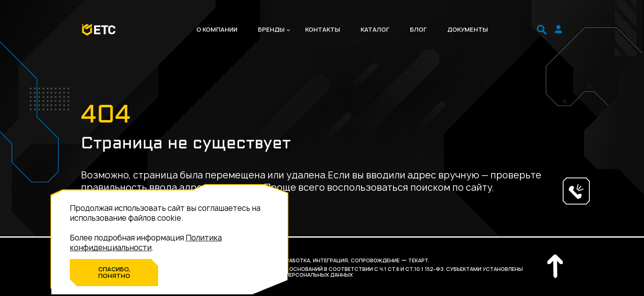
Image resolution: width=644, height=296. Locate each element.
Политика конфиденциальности (146, 243)
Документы (468, 30)
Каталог (375, 30)
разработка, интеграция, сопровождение (338, 260)
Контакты (323, 30)
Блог (418, 30)
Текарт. (419, 260)
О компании (217, 30)
